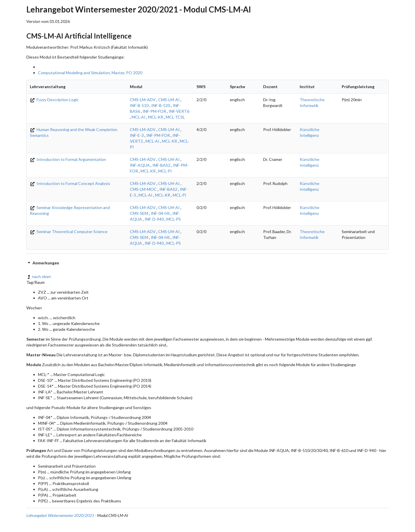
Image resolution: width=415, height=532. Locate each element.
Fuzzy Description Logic (54, 100)
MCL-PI (165, 171)
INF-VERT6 (179, 111)
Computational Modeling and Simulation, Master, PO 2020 (90, 73)
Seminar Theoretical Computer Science (69, 231)
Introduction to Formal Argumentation (68, 159)
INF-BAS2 (161, 165)
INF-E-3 (137, 135)
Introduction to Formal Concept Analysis (70, 183)
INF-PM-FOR (154, 111)
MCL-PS (174, 219)
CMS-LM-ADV (143, 100)
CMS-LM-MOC (143, 189)
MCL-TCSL (175, 117)
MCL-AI (139, 117)
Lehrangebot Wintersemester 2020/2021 (60, 515)
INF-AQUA (140, 165)
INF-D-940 (154, 219)
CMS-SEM (139, 213)
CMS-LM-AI (169, 100)
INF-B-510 (139, 105)
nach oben (39, 276)
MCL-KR (156, 117)
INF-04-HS (160, 213)
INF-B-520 (161, 105)
